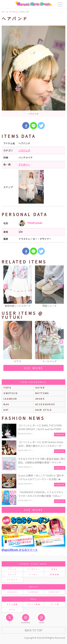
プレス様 (55, 604)
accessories (45, 404)
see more (33, 368)
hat (6, 410)
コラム (12, 610)
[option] (33, 71)
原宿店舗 (55, 574)
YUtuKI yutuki (30, 223)
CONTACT (55, 592)
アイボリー (24, 164)
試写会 (55, 569)
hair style (44, 410)
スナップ (12, 574)
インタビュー (33, 569)
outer (40, 388)
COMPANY (33, 592)
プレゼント (12, 580)
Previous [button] (6, 287)
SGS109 (12, 592)
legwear (10, 399)
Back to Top (33, 630)
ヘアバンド (24, 150)
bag (6, 404)
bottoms (42, 393)
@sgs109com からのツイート (20, 550)
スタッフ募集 (33, 604)
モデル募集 (12, 604)
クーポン (33, 574)
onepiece (11, 393)
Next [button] (61, 287)
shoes (40, 399)
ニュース (12, 569)
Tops (7, 388)
